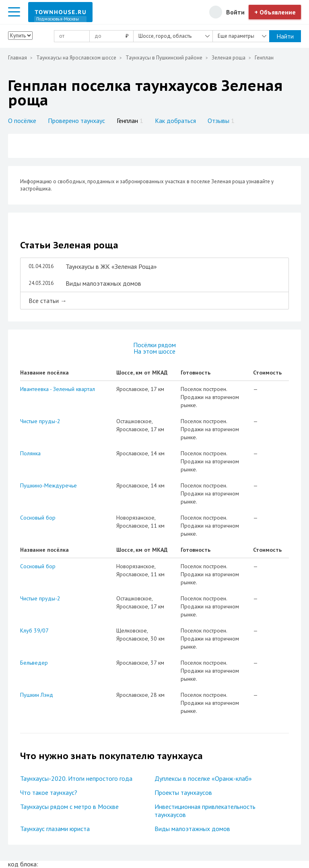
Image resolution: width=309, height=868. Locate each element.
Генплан (130, 121)
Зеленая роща (229, 58)
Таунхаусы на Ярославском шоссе (76, 58)
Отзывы (221, 121)
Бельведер (34, 663)
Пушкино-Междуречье (48, 485)
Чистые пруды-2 (40, 421)
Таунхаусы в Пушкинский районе (164, 58)
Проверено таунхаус (76, 121)
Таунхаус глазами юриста (55, 829)
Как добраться (175, 121)
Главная (18, 58)
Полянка (30, 453)
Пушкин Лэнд (37, 695)
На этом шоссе (154, 351)
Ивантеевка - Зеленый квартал (58, 389)
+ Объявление (275, 12)
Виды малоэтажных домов (192, 829)
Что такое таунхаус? (49, 792)
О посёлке (22, 121)
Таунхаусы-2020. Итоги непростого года (76, 778)
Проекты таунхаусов (183, 792)
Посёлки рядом (154, 345)
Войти (235, 12)
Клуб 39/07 (34, 631)
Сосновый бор (38, 518)
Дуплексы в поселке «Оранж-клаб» (203, 778)
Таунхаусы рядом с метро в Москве (69, 807)
